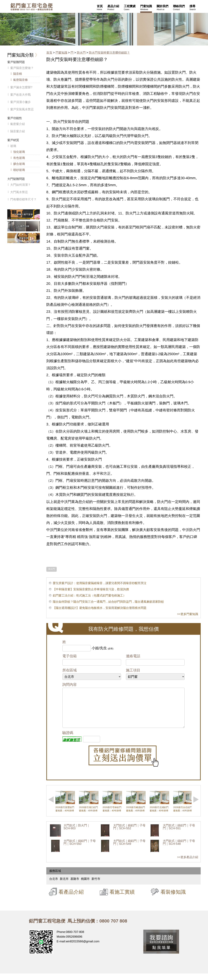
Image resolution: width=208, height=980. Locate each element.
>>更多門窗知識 (188, 614)
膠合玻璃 (19, 164)
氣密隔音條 (20, 80)
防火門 (81, 53)
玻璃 (13, 146)
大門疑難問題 (16, 179)
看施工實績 (122, 898)
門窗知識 (61, 53)
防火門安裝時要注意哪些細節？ (109, 53)
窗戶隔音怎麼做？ (22, 68)
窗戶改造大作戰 (20, 95)
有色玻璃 (19, 158)
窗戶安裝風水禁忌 (22, 109)
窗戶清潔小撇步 (20, 102)
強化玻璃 (19, 152)
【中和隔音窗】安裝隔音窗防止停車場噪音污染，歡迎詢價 (91, 589)
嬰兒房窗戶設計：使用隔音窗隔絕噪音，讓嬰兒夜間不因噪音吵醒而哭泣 (100, 583)
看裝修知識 (173, 898)
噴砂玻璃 (19, 170)
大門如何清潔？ (20, 185)
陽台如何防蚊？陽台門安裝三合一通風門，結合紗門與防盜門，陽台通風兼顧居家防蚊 (108, 602)
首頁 (49, 53)
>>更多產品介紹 (188, 864)
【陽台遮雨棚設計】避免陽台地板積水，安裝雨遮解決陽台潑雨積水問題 (100, 608)
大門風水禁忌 (19, 192)
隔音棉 (18, 74)
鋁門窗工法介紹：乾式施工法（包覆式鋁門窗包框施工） (89, 595)
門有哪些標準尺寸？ (23, 199)
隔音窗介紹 (18, 131)
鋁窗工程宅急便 (32, 7)
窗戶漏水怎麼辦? (21, 87)
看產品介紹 (71, 898)
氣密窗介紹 (18, 124)
